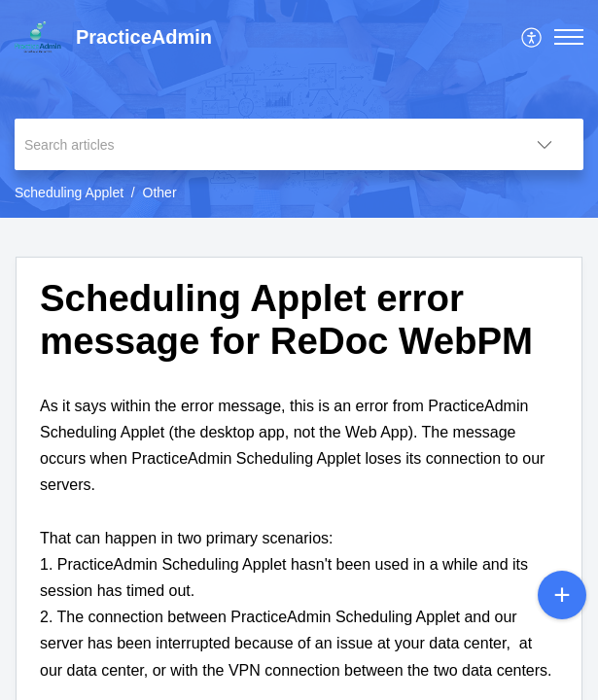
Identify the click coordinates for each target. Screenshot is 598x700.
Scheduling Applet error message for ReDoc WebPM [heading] (286, 319)
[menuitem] (532, 37)
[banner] (299, 109)
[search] (260, 144)
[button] (532, 37)
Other (160, 192)
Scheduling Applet (69, 192)
